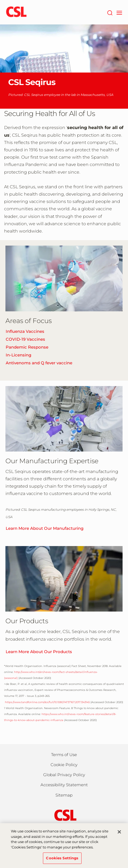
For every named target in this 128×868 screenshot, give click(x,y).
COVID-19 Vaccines (25, 339)
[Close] (119, 835)
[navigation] (119, 12)
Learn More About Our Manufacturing (45, 528)
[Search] (110, 12)
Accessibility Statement (64, 785)
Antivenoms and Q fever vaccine (39, 363)
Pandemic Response (27, 347)
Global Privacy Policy (64, 775)
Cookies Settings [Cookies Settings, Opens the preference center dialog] (62, 861)
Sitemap (64, 795)
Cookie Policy (64, 765)
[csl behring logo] (64, 815)
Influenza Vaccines (25, 331)
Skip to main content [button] (0, 0)
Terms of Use (64, 755)
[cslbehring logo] (16, 12)
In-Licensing (18, 355)
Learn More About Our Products (39, 652)
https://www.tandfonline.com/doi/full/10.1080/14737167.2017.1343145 (47, 702)
